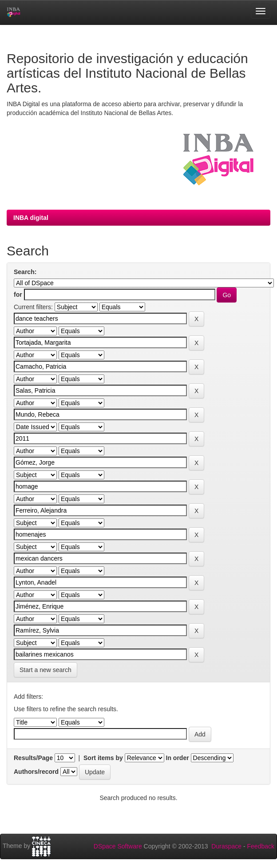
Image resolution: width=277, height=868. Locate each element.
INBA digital (31, 218)
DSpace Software (118, 846)
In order (178, 758)
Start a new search (46, 670)
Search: (25, 272)
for (18, 295)
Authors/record (36, 772)
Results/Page (33, 758)
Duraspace (226, 846)
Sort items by (103, 758)
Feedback (261, 846)
